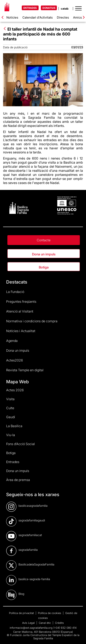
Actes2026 (15, 360)
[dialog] (78, 636)
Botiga (44, 267)
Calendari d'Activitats (38, 17)
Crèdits (59, 623)
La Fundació (15, 292)
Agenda (12, 341)
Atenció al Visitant (20, 311)
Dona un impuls (44, 254)
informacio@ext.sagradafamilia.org (31, 628)
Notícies (12, 17)
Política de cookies (50, 613)
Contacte (44, 240)
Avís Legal (29, 623)
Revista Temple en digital (25, 370)
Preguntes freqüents (21, 301)
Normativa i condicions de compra (32, 321)
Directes (63, 17)
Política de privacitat (22, 613)
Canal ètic (45, 623)
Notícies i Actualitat (21, 331)
